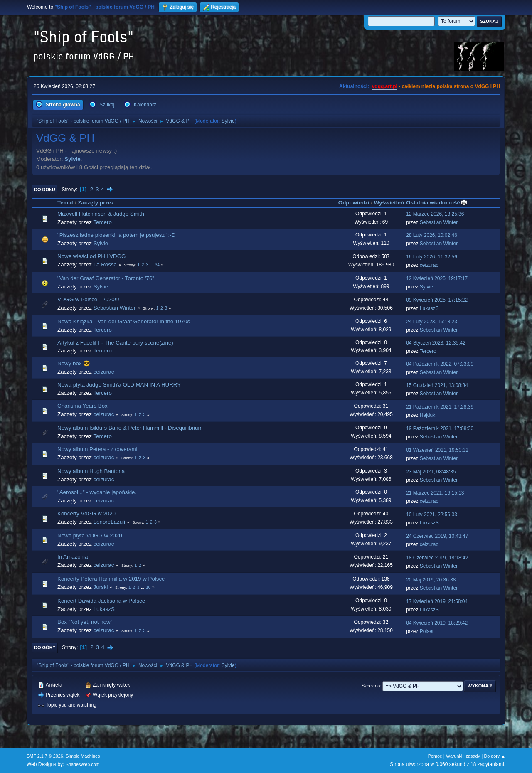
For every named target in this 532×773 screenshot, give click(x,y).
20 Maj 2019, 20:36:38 (431, 580)
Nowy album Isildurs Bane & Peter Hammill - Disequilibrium (130, 428)
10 (148, 587)
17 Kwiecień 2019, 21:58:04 (437, 601)
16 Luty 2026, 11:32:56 (432, 257)
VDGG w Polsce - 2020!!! (88, 299)
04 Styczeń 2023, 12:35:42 (436, 343)
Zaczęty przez (96, 203)
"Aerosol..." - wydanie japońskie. (97, 492)
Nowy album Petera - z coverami (97, 449)
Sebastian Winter (439, 222)
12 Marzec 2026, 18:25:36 (435, 214)
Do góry (45, 647)
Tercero (102, 222)
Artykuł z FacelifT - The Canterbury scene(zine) (115, 343)
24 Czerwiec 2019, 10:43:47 (437, 536)
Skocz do (371, 686)
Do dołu (45, 190)
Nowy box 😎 (74, 363)
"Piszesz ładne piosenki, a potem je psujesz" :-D (116, 235)
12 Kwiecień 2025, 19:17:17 (437, 278)
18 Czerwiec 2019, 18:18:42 (437, 558)
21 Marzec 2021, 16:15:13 (435, 493)
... (152, 265)
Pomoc (435, 756)
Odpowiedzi (354, 203)
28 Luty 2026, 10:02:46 (432, 235)
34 (157, 265)
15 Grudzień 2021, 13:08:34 (437, 385)
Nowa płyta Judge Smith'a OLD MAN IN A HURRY (119, 385)
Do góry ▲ (495, 756)
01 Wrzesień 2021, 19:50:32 (437, 450)
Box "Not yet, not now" (85, 622)
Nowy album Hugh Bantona (91, 471)
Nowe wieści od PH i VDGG (91, 256)
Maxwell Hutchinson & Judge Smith (101, 214)
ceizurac (429, 265)
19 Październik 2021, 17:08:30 (440, 428)
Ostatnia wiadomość (437, 203)
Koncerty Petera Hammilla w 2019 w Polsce (111, 579)
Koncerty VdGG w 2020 (86, 513)
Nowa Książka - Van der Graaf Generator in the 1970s (124, 321)
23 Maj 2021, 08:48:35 (431, 472)
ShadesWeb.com (83, 764)
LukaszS (429, 308)
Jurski (101, 587)
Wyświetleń (389, 203)
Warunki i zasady (463, 756)
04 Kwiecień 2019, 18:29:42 (437, 623)
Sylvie (228, 121)
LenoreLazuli (109, 522)
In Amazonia (73, 557)
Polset (427, 631)
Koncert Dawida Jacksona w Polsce (101, 601)
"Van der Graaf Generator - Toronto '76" (106, 278)
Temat (65, 203)
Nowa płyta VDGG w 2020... (92, 535)
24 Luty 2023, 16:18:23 (432, 322)
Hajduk (427, 415)
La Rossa (105, 265)
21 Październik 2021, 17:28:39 (440, 407)
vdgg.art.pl (385, 86)
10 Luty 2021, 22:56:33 (432, 515)
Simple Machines (83, 756)
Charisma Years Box (83, 406)
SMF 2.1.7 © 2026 (45, 756)
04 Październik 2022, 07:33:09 (440, 364)
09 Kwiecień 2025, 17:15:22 (437, 300)
